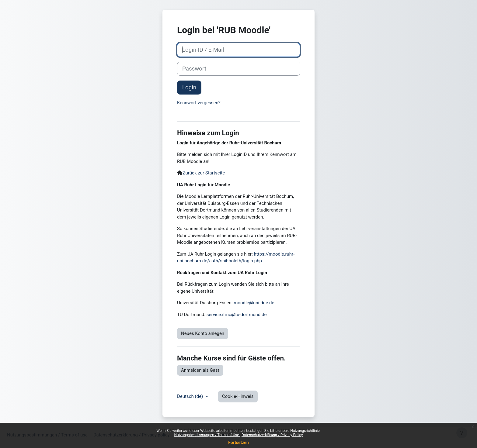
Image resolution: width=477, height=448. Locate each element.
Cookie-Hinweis (238, 396)
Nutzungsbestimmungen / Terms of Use (207, 435)
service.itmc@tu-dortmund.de (237, 315)
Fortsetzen (238, 443)
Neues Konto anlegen (203, 333)
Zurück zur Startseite (204, 173)
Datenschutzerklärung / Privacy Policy (272, 435)
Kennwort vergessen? (199, 103)
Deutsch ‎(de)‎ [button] (191, 396)
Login (189, 88)
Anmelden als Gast (200, 370)
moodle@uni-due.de (254, 303)
